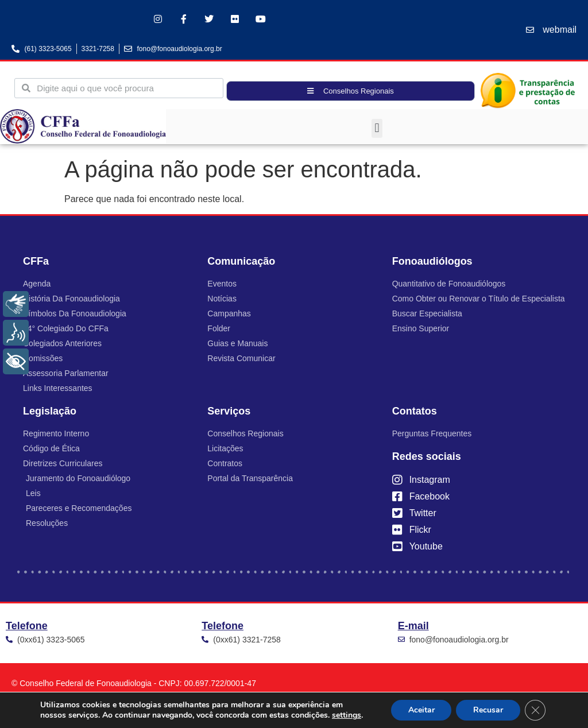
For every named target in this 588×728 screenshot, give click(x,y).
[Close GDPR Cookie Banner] (535, 710)
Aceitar (421, 710)
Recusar (488, 710)
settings (347, 715)
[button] (377, 128)
